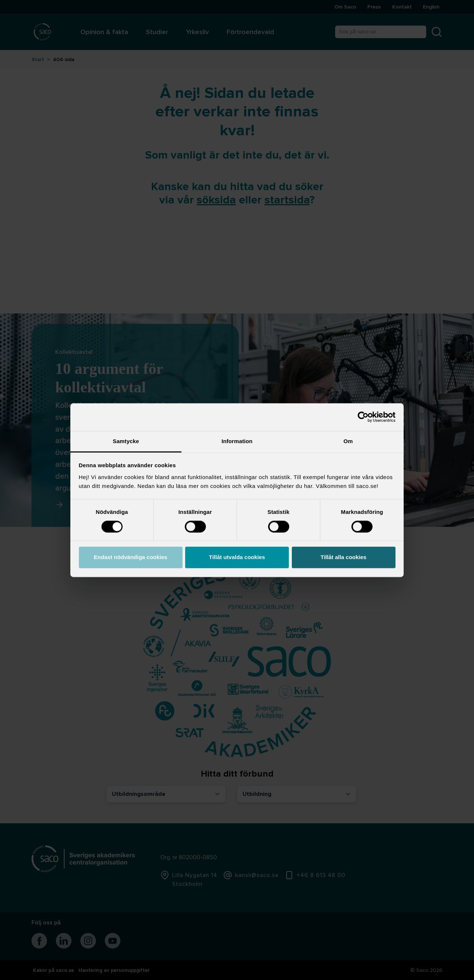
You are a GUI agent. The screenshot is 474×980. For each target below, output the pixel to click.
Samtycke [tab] (126, 441)
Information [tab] (237, 441)
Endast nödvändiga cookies (130, 557)
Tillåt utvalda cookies (237, 557)
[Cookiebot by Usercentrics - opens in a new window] (363, 417)
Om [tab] (348, 441)
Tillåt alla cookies (344, 557)
